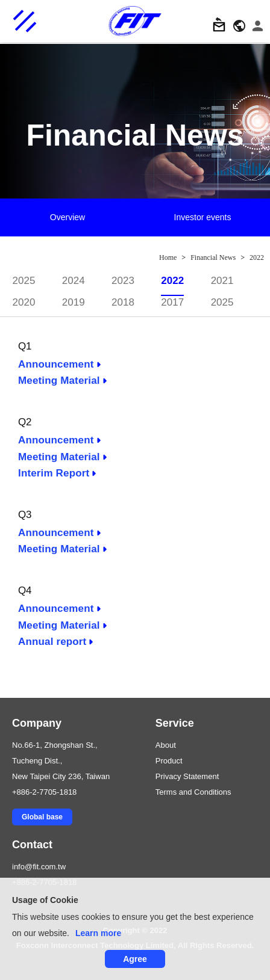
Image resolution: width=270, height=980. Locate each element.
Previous (9, 218)
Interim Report (54, 473)
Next (261, 218)
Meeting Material (59, 381)
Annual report (52, 642)
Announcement (56, 364)
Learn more (98, 933)
